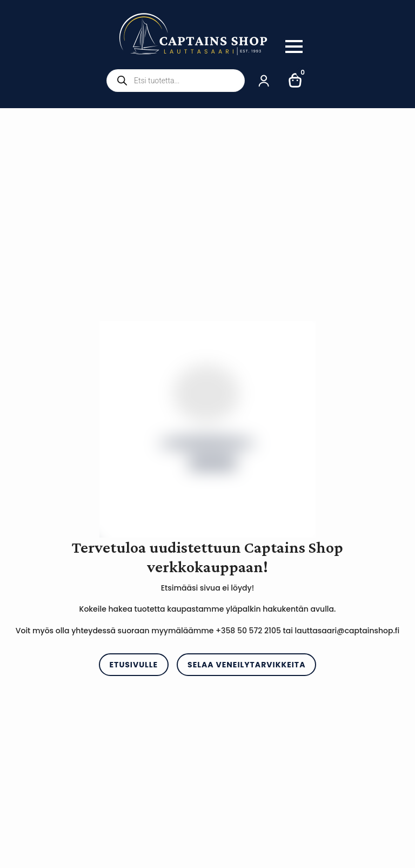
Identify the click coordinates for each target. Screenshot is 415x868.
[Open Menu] (294, 47)
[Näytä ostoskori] (296, 81)
